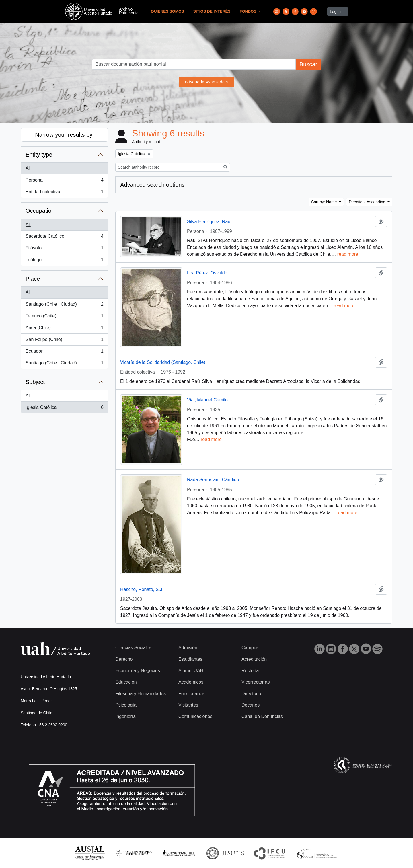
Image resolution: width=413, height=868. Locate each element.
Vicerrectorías (256, 682)
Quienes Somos (167, 11)
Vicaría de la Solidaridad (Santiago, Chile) (163, 362)
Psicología (126, 705)
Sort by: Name (325, 202)
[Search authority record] (168, 167)
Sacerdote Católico (64, 237)
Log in (336, 11)
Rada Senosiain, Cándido (213, 480)
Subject (35, 382)
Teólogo (64, 261)
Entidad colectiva (64, 193)
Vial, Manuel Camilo (207, 400)
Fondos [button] (249, 11)
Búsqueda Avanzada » (206, 82)
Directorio (251, 694)
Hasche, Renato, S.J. (142, 589)
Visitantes (188, 705)
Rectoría (250, 671)
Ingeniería (125, 716)
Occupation (40, 211)
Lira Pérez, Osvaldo (207, 273)
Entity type (39, 155)
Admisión (188, 648)
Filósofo (64, 249)
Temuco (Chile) (64, 317)
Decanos (251, 705)
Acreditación (254, 659)
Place (33, 279)
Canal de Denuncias (262, 716)
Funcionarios (192, 694)
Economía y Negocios (138, 671)
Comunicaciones (195, 716)
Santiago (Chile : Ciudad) (64, 305)
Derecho (124, 659)
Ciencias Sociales (133, 648)
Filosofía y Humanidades (141, 694)
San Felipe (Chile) (64, 341)
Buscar (308, 64)
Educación (126, 682)
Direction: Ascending (368, 202)
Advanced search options (152, 185)
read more (348, 254)
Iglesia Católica (64, 409)
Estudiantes (190, 659)
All (28, 168)
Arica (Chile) (64, 329)
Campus (250, 648)
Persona (64, 181)
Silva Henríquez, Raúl (209, 222)
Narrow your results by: (65, 135)
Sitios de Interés (212, 11)
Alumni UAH (191, 671)
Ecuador (64, 352)
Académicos (191, 682)
